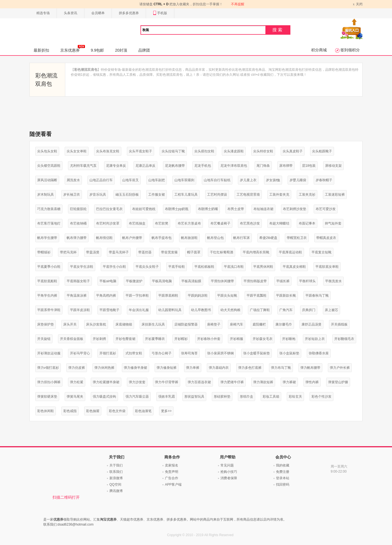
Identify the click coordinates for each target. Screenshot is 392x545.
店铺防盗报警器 (186, 324)
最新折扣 (41, 50)
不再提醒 (238, 4)
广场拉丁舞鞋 (260, 310)
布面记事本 (307, 223)
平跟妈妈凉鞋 (198, 296)
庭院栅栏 (259, 324)
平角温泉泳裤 (77, 296)
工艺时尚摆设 (217, 195)
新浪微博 (116, 478)
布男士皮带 (236, 209)
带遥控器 (145, 252)
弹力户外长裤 (340, 368)
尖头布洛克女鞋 (108, 151)
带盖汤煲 (93, 252)
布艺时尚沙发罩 (108, 223)
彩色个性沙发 (321, 397)
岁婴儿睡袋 (298, 180)
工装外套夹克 (279, 195)
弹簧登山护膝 (338, 382)
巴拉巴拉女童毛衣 (109, 209)
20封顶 (121, 50)
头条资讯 (71, 13)
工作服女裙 (157, 195)
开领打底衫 (108, 353)
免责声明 (172, 472)
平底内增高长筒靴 (256, 252)
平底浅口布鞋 (234, 267)
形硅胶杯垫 (222, 397)
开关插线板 (339, 324)
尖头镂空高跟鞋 (49, 166)
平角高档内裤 (106, 296)
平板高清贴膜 (191, 281)
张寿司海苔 (189, 353)
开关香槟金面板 (72, 339)
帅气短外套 (333, 223)
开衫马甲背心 (80, 353)
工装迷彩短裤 (335, 195)
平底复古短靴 (321, 252)
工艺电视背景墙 (248, 195)
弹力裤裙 (289, 382)
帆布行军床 (242, 238)
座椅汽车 (237, 324)
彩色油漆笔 (143, 411)
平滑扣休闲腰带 (222, 281)
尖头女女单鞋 (77, 151)
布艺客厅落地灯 (49, 223)
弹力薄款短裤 (263, 382)
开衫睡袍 (289, 339)
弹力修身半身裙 (135, 368)
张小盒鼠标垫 (289, 353)
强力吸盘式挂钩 (104, 397)
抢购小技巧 (229, 472)
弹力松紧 (77, 382)
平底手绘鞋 (177, 267)
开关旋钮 (44, 339)
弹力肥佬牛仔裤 (232, 382)
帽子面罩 (194, 252)
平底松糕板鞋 (204, 267)
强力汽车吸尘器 (137, 397)
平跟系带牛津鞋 (49, 310)
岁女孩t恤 (273, 180)
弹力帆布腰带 (310, 368)
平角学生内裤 (47, 296)
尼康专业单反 (116, 166)
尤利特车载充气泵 (83, 166)
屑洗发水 (73, 180)
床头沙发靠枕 (96, 324)
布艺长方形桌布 (189, 223)
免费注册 (283, 472)
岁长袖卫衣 (72, 195)
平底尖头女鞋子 (147, 267)
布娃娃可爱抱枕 (144, 209)
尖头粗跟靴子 (322, 151)
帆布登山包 (215, 238)
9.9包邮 (97, 50)
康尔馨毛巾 (284, 324)
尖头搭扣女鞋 (204, 151)
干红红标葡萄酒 (222, 252)
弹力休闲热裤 (104, 368)
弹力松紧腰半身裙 (106, 382)
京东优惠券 (73, 49)
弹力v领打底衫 (48, 368)
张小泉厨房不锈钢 (220, 353)
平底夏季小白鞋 (49, 267)
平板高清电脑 (162, 281)
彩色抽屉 (93, 411)
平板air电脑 (108, 281)
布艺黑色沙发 (250, 223)
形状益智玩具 (194, 397)
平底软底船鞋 (47, 281)
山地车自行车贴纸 (217, 180)
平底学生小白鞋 (114, 267)
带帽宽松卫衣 (297, 238)
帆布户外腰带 (132, 238)
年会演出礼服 (139, 310)
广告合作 (172, 478)
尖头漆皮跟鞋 (234, 151)
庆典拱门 (309, 310)
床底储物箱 (124, 324)
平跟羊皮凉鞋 (80, 310)
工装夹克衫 (307, 195)
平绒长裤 (283, 281)
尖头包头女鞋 (47, 151)
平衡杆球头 (307, 281)
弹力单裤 (193, 368)
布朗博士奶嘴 (208, 209)
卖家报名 (172, 465)
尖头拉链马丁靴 (173, 151)
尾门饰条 (263, 166)
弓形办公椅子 (162, 353)
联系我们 (116, 472)
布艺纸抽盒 (137, 223)
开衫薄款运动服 (49, 353)
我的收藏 (283, 465)
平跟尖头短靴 (227, 296)
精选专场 (43, 13)
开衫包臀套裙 (125, 339)
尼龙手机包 (203, 166)
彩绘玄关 (295, 397)
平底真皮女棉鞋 (294, 267)
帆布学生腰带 (47, 238)
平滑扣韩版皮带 (255, 281)
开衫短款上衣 (315, 339)
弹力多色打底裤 (250, 368)
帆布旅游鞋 (189, 238)
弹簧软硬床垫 (47, 397)
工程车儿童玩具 (186, 195)
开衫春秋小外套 (209, 339)
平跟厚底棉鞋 (168, 296)
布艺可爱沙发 (326, 209)
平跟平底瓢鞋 (257, 296)
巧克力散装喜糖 (49, 209)
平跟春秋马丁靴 (317, 296)
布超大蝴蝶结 (279, 223)
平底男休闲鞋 (263, 267)
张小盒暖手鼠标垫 (257, 353)
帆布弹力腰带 (77, 238)
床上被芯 (331, 310)
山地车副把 (157, 180)
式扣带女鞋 (134, 353)
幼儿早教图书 (201, 310)
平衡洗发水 (333, 281)
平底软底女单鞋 (327, 267)
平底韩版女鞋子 (78, 281)
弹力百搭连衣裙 (199, 382)
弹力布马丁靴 (281, 368)
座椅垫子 (214, 324)
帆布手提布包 (162, 238)
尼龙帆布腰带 (175, 166)
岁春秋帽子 (324, 180)
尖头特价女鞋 (263, 151)
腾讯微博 (116, 491)
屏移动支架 (333, 166)
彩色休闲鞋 (46, 411)
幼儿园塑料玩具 (170, 310)
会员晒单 (98, 13)
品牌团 (144, 50)
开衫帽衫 (181, 339)
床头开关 (70, 324)
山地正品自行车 (101, 180)
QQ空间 (115, 485)
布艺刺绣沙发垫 (295, 209)
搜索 (278, 30)
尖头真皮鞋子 (293, 151)
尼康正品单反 (145, 166)
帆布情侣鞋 (104, 238)
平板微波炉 (134, 281)
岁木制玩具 (46, 195)
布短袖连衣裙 (263, 209)
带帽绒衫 (44, 252)
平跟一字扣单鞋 (137, 296)
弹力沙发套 (137, 382)
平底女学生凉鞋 (82, 267)
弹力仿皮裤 (77, 368)
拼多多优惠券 (129, 13)
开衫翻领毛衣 (344, 339)
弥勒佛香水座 (319, 353)
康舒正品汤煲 (311, 324)
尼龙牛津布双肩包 (234, 166)
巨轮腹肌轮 (78, 209)
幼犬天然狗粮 (230, 310)
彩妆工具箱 (271, 397)
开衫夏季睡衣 (155, 339)
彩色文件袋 (117, 411)
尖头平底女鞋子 (140, 151)
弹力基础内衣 (219, 368)
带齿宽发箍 (169, 252)
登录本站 (283, 478)
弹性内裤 (312, 382)
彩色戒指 (70, 411)
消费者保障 (229, 478)
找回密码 (283, 485)
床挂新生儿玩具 (153, 324)
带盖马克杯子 (119, 252)
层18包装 (309, 166)
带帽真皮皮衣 (326, 238)
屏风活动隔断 (47, 180)
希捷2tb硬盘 (268, 238)
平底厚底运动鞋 (290, 252)
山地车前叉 (130, 180)
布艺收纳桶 (78, 223)
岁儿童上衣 (248, 180)
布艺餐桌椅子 (220, 223)
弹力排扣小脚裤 (49, 382)
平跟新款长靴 (286, 296)
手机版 (160, 13)
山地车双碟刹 (184, 180)
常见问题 (227, 465)
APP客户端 (173, 485)
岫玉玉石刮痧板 (127, 195)
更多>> (166, 411)
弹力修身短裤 (167, 368)
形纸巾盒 (247, 397)
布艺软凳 (162, 223)
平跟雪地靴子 (109, 310)
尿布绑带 (286, 166)
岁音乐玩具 (98, 195)
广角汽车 (286, 310)
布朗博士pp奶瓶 (177, 209)
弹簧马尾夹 (75, 397)
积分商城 (319, 50)
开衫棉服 (237, 339)
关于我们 (116, 465)
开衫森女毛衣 (263, 339)
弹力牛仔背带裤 (167, 382)
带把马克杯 (68, 252)
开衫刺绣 (99, 339)
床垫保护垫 (46, 324)
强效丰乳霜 (167, 397)
